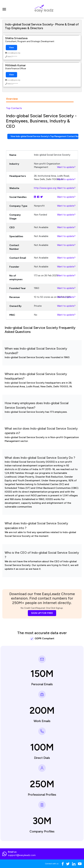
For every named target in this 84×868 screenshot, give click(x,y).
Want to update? (66, 167)
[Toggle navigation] (4, 9)
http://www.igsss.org (45, 188)
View (11, 47)
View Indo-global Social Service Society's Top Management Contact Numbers (44, 136)
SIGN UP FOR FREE (42, 613)
